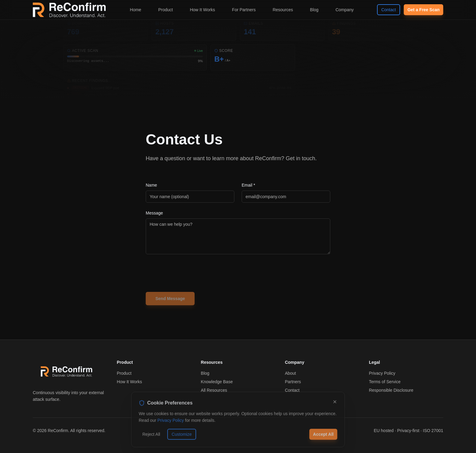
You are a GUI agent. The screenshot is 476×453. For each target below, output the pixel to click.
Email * (248, 185)
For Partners (244, 10)
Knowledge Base (217, 382)
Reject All (151, 437)
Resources (283, 10)
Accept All (323, 437)
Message (154, 213)
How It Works (202, 10)
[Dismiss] (335, 404)
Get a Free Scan (423, 10)
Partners (293, 382)
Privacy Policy (382, 373)
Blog (314, 10)
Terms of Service (385, 382)
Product (165, 10)
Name (151, 185)
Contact (389, 10)
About (290, 373)
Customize (182, 437)
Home (136, 10)
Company (345, 10)
